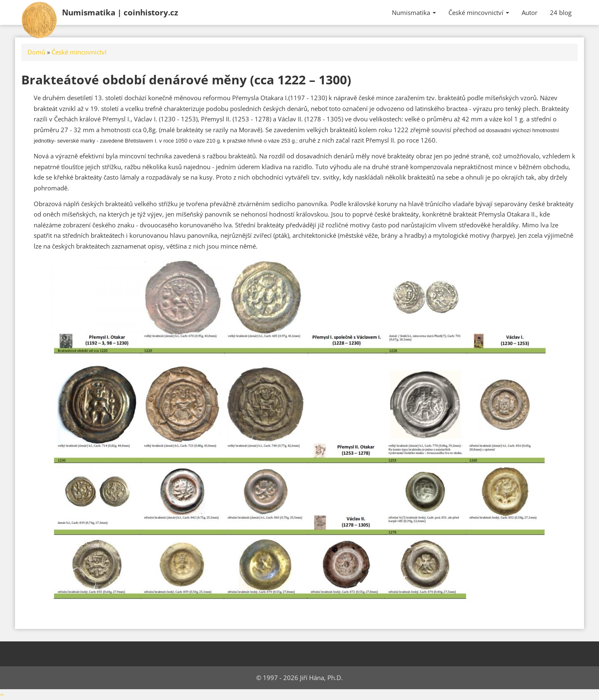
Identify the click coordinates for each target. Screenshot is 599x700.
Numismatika (120, 12)
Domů (36, 52)
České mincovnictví (479, 12)
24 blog (561, 12)
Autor (530, 12)
